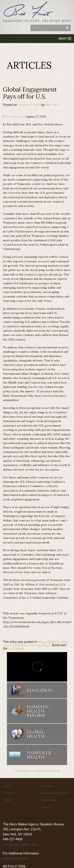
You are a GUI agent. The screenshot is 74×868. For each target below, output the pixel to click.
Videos (8, 800)
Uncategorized (39, 645)
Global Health (57, 642)
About (7, 786)
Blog (41, 642)
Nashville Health (39, 755)
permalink (16, 648)
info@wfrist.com (15, 858)
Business (46, 807)
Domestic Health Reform (38, 711)
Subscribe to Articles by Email (37, 771)
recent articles (14, 645)
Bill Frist (52, 105)
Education (40, 690)
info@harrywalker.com (20, 844)
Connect (9, 793)
